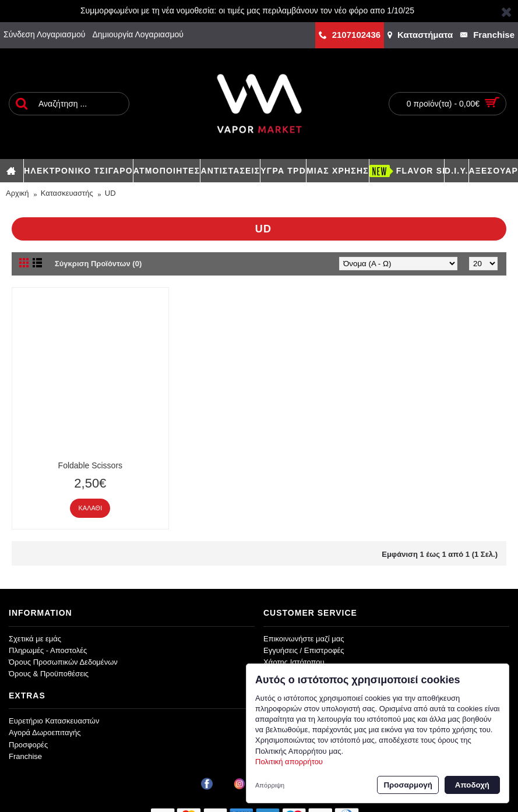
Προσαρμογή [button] (408, 785)
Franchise (25, 756)
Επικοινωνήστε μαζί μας (304, 639)
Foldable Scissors (91, 465)
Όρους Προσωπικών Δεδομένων (63, 662)
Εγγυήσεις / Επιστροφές (304, 650)
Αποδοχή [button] (472, 785)
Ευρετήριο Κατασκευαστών (54, 721)
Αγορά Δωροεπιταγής (45, 732)
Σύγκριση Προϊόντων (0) (98, 264)
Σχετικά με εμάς (35, 639)
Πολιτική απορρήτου (289, 762)
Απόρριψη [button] (270, 785)
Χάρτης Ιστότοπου (294, 662)
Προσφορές (28, 745)
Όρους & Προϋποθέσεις (49, 674)
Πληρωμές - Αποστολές (48, 650)
